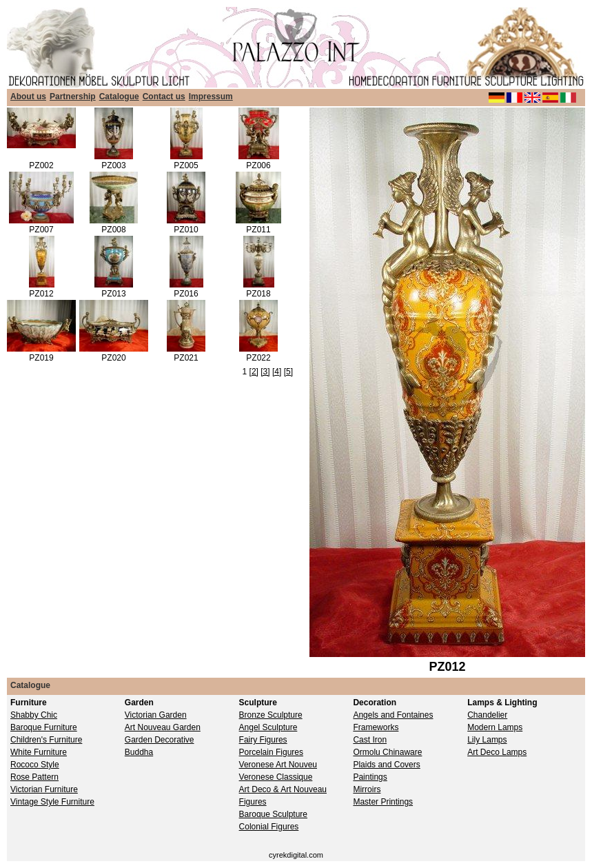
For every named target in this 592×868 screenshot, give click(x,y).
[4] (277, 372)
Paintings (370, 777)
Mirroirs (367, 789)
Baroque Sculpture (273, 814)
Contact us (164, 97)
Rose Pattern (34, 777)
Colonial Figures (269, 827)
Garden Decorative (160, 740)
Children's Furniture (46, 740)
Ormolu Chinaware (387, 752)
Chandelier (487, 715)
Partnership (73, 97)
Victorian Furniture (44, 789)
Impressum (211, 97)
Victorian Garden (156, 715)
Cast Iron (370, 740)
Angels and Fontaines (393, 715)
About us (28, 97)
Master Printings (383, 802)
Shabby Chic (34, 715)
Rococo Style (35, 765)
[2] (254, 372)
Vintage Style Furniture (52, 802)
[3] (265, 372)
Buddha (139, 752)
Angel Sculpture (268, 727)
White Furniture (39, 752)
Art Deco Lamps (497, 752)
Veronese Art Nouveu (278, 765)
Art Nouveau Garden (163, 727)
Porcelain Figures (271, 752)
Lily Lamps (487, 740)
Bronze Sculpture (271, 715)
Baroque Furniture (44, 727)
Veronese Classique (276, 777)
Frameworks (376, 727)
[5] (288, 372)
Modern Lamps (495, 727)
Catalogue (119, 97)
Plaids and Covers (386, 765)
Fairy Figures (263, 740)
